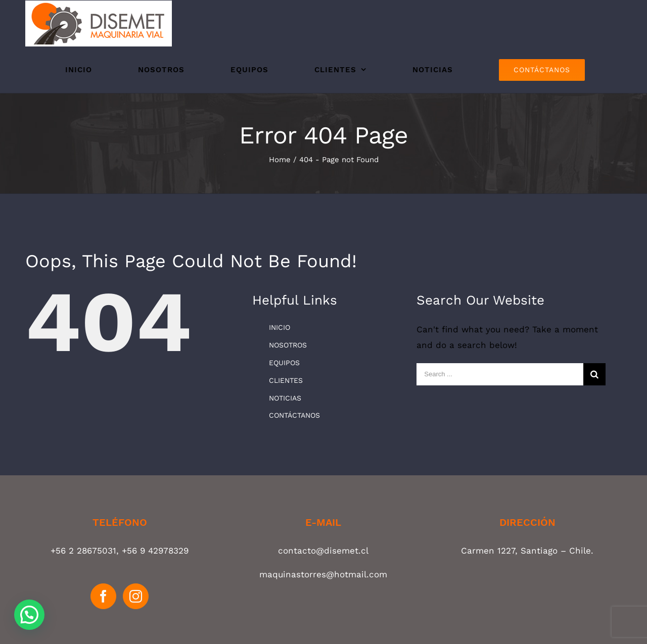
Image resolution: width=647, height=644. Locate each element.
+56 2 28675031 (83, 551)
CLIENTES (286, 380)
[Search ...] (500, 374)
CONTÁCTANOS (294, 415)
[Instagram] (136, 596)
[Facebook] (103, 596)
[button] (29, 615)
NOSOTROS (288, 345)
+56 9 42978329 (155, 551)
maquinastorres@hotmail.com (323, 574)
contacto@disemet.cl (323, 551)
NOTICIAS (285, 398)
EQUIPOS (284, 363)
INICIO (280, 327)
